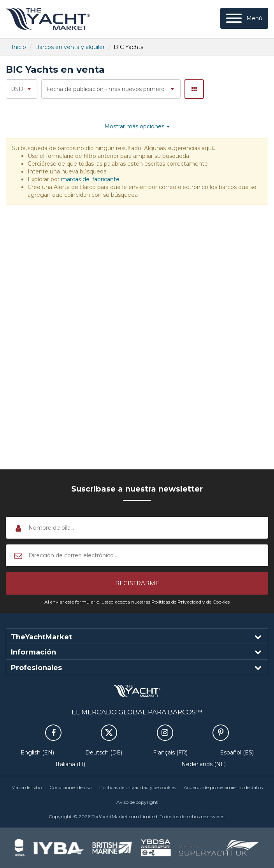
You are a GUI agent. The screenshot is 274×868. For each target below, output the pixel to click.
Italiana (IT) (70, 764)
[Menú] (244, 18)
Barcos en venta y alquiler (70, 47)
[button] (137, 583)
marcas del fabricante (90, 179)
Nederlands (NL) (204, 764)
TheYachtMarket (48, 19)
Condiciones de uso (70, 787)
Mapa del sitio (26, 787)
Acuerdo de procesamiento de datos (223, 787)
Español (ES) (237, 752)
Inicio (19, 47)
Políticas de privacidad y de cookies (138, 787)
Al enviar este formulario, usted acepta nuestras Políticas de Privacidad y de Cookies (137, 602)
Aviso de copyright (137, 802)
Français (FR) (170, 752)
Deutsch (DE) (104, 752)
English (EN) (37, 752)
